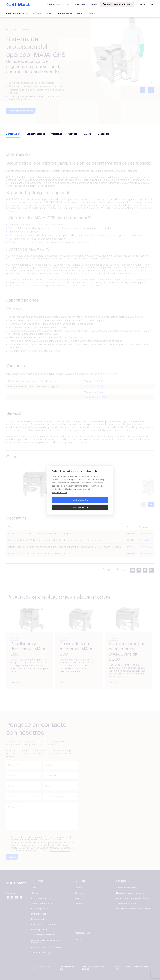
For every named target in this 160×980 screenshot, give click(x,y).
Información (13, 134)
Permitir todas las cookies (66, 504)
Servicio (49, 13)
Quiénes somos (64, 13)
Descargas (103, 134)
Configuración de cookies (94, 504)
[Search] (152, 4)
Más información (59, 496)
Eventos (91, 13)
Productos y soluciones (17, 13)
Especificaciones (36, 134)
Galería (87, 134)
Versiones (57, 134)
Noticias (80, 13)
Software (37, 13)
